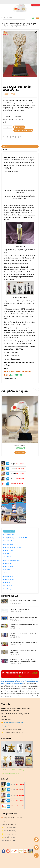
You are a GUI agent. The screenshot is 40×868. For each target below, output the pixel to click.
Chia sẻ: (6, 137)
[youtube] (8, 851)
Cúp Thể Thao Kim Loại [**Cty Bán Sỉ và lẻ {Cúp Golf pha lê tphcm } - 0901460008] (11, 560)
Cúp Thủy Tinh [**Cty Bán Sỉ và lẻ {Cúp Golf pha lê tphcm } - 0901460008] (8, 557)
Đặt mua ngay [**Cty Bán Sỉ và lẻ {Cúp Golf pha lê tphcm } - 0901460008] (19, 127)
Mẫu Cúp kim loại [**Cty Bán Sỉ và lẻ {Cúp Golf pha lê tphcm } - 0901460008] (13, 356)
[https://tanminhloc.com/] (21, 851)
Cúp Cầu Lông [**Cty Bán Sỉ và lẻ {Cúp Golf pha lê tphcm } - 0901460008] (8, 576)
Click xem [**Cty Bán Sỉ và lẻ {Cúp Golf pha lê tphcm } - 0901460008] (24, 199)
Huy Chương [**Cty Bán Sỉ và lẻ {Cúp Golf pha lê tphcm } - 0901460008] (7, 589)
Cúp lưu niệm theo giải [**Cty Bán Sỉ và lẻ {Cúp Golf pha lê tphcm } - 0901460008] (18, 24)
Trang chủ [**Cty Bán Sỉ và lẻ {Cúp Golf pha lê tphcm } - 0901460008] (5, 24)
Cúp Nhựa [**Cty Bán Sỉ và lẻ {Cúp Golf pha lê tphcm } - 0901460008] (6, 583)
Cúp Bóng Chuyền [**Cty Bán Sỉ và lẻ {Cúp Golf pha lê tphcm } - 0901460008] (9, 580)
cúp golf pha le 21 (20, 445)
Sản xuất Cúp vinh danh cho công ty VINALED (24, 643)
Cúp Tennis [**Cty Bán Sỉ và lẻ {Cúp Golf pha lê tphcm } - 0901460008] (7, 573)
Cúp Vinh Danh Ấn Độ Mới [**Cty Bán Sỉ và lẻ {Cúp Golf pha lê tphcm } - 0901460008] (12, 548)
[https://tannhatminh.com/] (14, 851)
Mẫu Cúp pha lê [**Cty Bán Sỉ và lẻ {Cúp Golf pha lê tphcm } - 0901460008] (12, 352)
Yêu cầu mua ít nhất (8, 121)
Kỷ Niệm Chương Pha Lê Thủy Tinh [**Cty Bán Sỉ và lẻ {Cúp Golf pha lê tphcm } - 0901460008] (15, 538)
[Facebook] (11, 137)
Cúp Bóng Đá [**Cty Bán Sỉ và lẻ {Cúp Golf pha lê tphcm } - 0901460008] (8, 564)
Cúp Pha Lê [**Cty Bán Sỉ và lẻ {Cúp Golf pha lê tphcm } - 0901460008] (7, 554)
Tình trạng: (7, 116)
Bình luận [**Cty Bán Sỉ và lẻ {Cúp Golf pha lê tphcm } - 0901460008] (6, 150)
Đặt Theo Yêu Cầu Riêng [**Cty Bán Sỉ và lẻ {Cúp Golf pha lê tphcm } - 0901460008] (23, 130)
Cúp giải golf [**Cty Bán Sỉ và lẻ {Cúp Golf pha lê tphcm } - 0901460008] (32, 24)
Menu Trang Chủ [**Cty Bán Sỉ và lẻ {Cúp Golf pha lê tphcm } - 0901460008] (9, 531)
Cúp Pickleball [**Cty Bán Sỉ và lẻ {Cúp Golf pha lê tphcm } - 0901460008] (9, 567)
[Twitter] (13, 137)
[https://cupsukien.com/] (31, 851)
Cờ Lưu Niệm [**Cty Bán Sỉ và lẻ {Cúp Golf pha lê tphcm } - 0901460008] (8, 586)
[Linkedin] (16, 137)
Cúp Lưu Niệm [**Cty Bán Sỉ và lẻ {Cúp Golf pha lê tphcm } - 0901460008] (8, 551)
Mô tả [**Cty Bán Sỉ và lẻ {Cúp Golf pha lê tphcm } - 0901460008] (5, 146)
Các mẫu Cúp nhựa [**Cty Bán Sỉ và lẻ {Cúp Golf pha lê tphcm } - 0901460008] (13, 359)
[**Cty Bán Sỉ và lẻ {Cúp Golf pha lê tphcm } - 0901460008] (36, 5)
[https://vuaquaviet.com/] (26, 851)
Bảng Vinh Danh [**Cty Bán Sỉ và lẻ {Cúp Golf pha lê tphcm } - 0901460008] (9, 541)
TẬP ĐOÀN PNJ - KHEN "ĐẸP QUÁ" (20, 609)
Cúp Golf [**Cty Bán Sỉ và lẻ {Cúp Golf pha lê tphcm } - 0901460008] (6, 570)
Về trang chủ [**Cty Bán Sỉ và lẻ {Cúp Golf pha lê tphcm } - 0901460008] (17, 363)
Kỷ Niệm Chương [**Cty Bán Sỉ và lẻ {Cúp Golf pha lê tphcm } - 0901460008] (9, 535)
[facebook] (3, 851)
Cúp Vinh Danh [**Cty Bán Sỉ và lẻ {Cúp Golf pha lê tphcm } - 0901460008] (8, 544)
